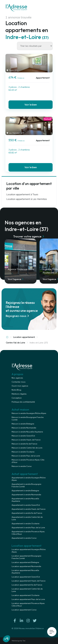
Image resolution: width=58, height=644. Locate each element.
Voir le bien (31, 105)
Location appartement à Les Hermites (27, 199)
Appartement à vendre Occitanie (25, 524)
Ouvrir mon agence (20, 386)
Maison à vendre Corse (21, 466)
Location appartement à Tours (22, 194)
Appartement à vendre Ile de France (27, 513)
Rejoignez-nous (18, 316)
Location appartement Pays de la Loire (28, 599)
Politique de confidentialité (23, 402)
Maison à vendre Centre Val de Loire (27, 448)
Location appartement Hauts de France (28, 581)
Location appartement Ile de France (27, 585)
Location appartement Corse (24, 610)
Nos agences (17, 378)
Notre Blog (16, 390)
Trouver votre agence (29, 236)
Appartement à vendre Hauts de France (28, 509)
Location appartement (24, 337)
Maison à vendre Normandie (24, 428)
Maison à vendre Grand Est (23, 436)
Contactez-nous (19, 382)
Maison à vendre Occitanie (23, 452)
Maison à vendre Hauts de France (26, 440)
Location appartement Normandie (26, 566)
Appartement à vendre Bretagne (25, 491)
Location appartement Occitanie (25, 595)
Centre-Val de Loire (15, 343)
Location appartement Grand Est (26, 577)
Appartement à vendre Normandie (26, 495)
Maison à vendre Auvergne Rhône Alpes (29, 413)
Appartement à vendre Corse (24, 538)
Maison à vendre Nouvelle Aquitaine (27, 432)
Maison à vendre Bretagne (23, 424)
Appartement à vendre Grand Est (26, 505)
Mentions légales (19, 394)
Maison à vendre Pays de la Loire (26, 456)
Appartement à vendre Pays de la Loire (28, 528)
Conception (17, 398)
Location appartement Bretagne (25, 562)
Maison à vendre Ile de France (24, 444)
